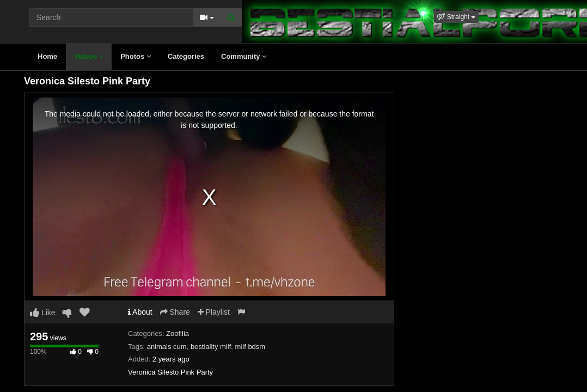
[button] (456, 17)
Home (47, 56)
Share (175, 312)
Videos (89, 56)
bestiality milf (211, 347)
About (140, 312)
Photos (136, 56)
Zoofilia (178, 333)
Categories (186, 56)
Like (43, 313)
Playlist (214, 312)
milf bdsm (250, 347)
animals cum (167, 347)
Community (244, 56)
